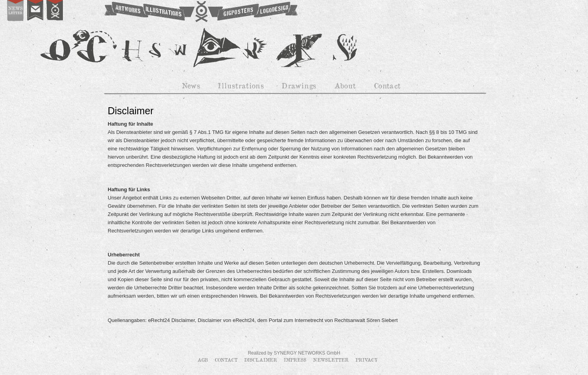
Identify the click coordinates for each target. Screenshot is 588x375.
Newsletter (332, 360)
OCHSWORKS (200, 12)
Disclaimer (261, 360)
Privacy (367, 360)
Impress (296, 360)
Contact (227, 360)
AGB (203, 360)
